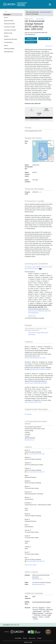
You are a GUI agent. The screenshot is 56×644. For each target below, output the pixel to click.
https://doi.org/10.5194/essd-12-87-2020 (35, 358)
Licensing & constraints (10, 30)
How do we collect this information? (32, 120)
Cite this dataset (31, 42)
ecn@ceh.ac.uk (29, 440)
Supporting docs (44, 39)
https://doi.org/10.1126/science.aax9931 (40, 369)
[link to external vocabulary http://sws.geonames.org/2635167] (38, 617)
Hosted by (14, 632)
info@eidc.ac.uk (37, 579)
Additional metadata (9, 49)
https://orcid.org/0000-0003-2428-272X (35, 472)
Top (6, 11)
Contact (39, 638)
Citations (6, 36)
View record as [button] (49, 46)
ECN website (28, 414)
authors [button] (34, 565)
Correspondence (8, 42)
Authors (6, 46)
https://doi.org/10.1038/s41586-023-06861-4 (36, 383)
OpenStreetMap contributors (48, 162)
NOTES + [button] (29, 118)
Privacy (25, 638)
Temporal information (9, 24)
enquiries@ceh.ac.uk (39, 584)
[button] (34, 142)
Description (7, 15)
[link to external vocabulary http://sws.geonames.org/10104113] (45, 608)
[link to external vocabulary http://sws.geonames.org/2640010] (33, 615)
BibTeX (30, 316)
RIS (34, 316)
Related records (8, 33)
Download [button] (31, 39)
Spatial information (9, 21)
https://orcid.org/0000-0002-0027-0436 (35, 454)
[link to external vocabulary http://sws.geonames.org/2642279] (42, 611)
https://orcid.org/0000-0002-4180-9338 (35, 561)
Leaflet (39, 162)
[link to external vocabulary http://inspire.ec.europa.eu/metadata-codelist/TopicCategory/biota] (36, 597)
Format (6, 18)
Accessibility (18, 638)
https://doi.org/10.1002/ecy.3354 (33, 402)
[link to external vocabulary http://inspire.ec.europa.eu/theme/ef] (51, 602)
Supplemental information (11, 39)
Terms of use (32, 638)
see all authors (40, 19)
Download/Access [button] (9, 52)
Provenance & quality (10, 27)
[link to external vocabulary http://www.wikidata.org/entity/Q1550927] (44, 613)
